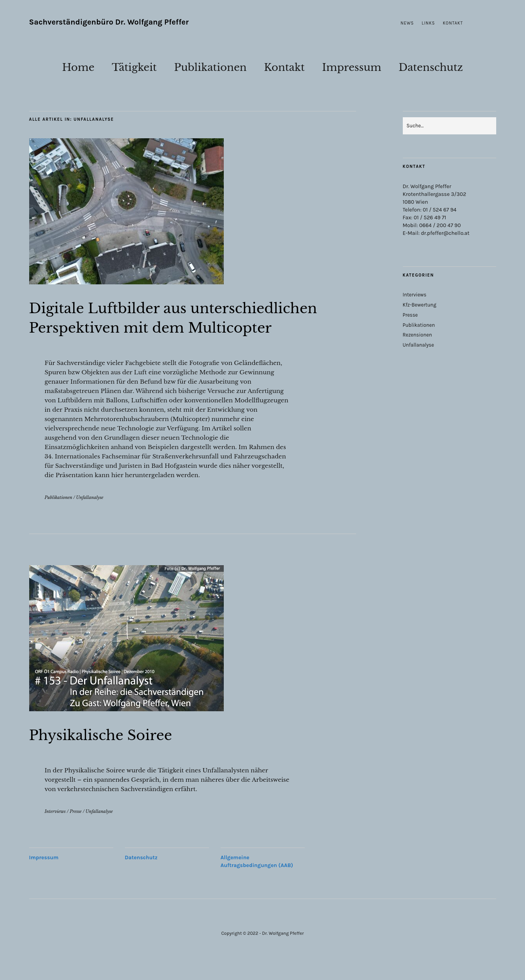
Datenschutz (431, 67)
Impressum (351, 67)
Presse (76, 831)
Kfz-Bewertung (420, 305)
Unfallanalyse (90, 517)
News (407, 23)
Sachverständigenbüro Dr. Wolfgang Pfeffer (109, 22)
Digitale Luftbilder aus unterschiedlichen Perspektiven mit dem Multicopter (178, 327)
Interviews (55, 831)
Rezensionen (418, 335)
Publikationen (210, 67)
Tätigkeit (134, 67)
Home (78, 67)
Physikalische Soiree (114, 754)
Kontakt (453, 23)
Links (428, 23)
